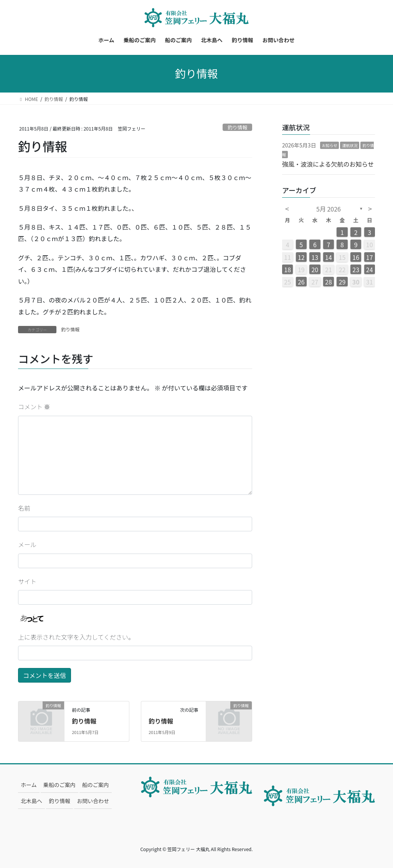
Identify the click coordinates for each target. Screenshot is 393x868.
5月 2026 (329, 209)
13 (315, 257)
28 (329, 282)
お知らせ (330, 145)
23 (356, 269)
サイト (27, 581)
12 (301, 257)
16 (356, 257)
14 (329, 257)
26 (301, 282)
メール (27, 544)
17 (370, 257)
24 (370, 269)
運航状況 (350, 145)
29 (342, 282)
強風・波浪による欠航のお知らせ (328, 164)
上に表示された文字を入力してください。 (76, 637)
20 (315, 269)
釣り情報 (237, 127)
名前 (24, 508)
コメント (34, 407)
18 (287, 269)
